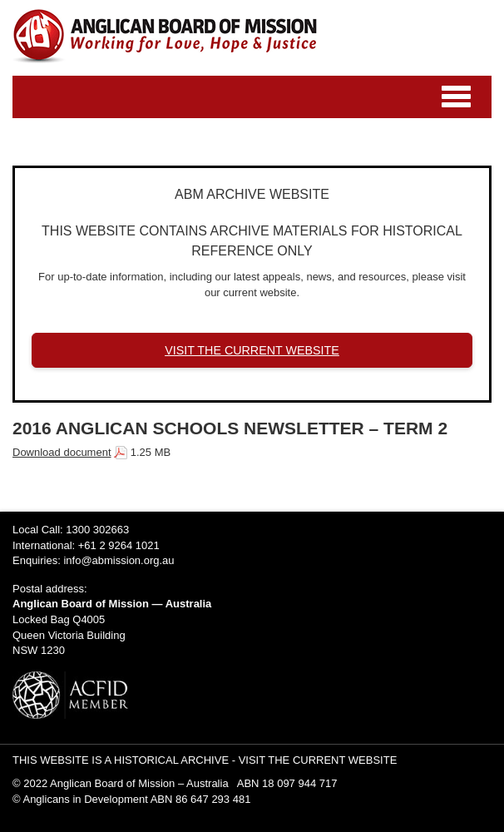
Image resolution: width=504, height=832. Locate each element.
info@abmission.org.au (119, 560)
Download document (62, 452)
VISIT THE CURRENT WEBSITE (252, 350)
